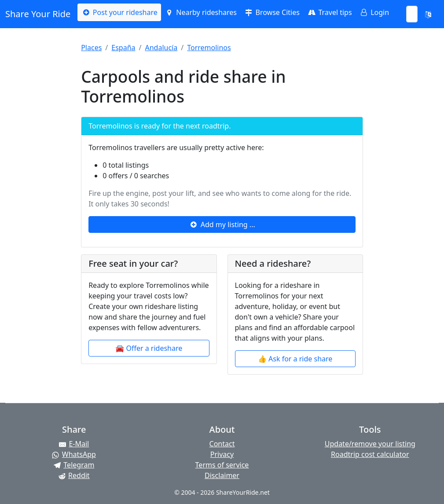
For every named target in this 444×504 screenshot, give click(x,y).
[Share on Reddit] (74, 475)
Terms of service (222, 465)
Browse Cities (272, 12)
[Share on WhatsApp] (74, 454)
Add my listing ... (222, 224)
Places (91, 48)
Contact (222, 444)
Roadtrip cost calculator (370, 454)
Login (374, 12)
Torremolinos (209, 48)
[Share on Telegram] (74, 465)
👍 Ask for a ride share (295, 359)
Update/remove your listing (370, 444)
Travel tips (329, 12)
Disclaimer (222, 475)
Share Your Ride (38, 14)
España (123, 48)
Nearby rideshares (201, 12)
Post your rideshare (119, 12)
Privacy (222, 454)
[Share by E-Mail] (74, 444)
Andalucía (161, 48)
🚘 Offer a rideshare (149, 348)
